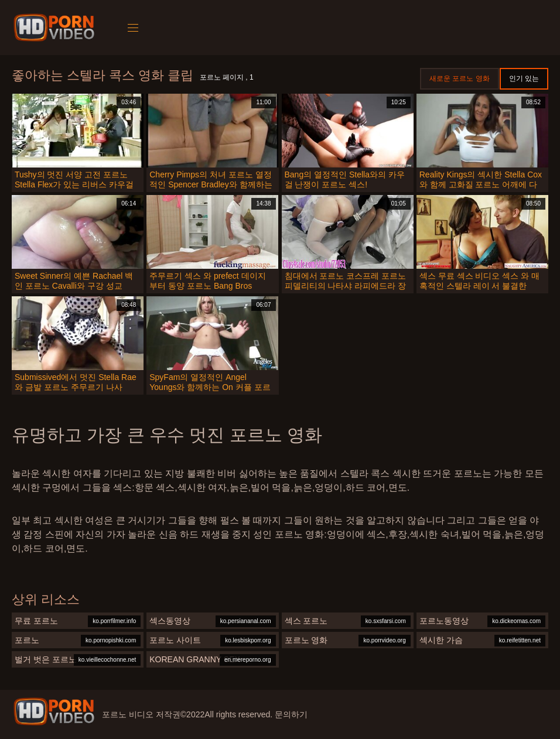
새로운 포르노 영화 (460, 78)
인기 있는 (524, 78)
